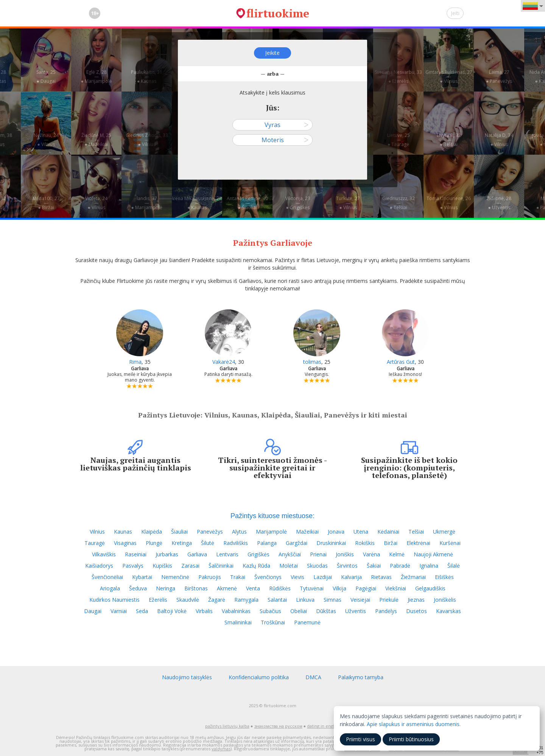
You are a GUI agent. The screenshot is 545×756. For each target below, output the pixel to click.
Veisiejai (360, 600)
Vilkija (339, 588)
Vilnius (97, 532)
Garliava (197, 554)
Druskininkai (331, 543)
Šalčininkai (221, 566)
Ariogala (110, 588)
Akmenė (227, 588)
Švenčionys (268, 577)
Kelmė (397, 554)
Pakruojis (210, 577)
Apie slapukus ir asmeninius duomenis (413, 724)
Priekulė (389, 600)
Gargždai (297, 543)
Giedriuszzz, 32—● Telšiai (399, 203)
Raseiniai (136, 554)
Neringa (166, 588)
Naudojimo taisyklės (187, 677)
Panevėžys (210, 532)
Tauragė (95, 543)
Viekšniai (396, 588)
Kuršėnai (450, 543)
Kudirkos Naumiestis (114, 600)
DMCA (313, 677)
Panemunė (307, 622)
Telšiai (416, 532)
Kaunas (123, 532)
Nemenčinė (175, 577)
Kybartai (142, 577)
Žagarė (217, 600)
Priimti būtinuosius (411, 739)
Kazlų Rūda (256, 566)
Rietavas (381, 577)
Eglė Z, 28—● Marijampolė (96, 77)
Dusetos (417, 611)
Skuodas (317, 566)
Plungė (154, 543)
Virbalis (204, 611)
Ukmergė (444, 532)
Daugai (93, 611)
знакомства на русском (278, 726)
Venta (253, 588)
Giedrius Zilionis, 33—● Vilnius (147, 140)
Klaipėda (152, 532)
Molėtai (289, 566)
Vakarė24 (224, 362)
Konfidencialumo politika (259, 677)
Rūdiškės (280, 588)
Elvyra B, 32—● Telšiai (449, 140)
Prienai (318, 554)
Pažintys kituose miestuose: (272, 516)
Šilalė (454, 566)
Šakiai (374, 566)
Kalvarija (351, 577)
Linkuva (305, 600)
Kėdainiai (388, 532)
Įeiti (455, 13)
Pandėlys (386, 611)
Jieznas (416, 600)
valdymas (221, 749)
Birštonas (196, 588)
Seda (142, 611)
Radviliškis (236, 543)
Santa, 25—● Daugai (46, 77)
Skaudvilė (188, 600)
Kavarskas (448, 611)
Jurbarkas (167, 554)
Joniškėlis (445, 600)
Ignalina (429, 566)
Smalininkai (238, 622)
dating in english (323, 726)
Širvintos (347, 566)
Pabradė (400, 566)
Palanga (267, 543)
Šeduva (138, 588)
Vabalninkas (236, 611)
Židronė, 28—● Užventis (499, 203)
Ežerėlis (158, 600)
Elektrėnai (418, 543)
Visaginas (125, 543)
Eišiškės (444, 577)
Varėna (371, 554)
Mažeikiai (307, 532)
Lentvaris (227, 554)
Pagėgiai (366, 588)
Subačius (270, 611)
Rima (135, 362)
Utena (361, 532)
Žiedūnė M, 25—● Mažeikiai (96, 140)
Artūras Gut (401, 362)
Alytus (239, 532)
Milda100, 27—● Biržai (46, 203)
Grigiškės (258, 554)
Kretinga (182, 543)
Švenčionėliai (107, 577)
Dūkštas (326, 611)
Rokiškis (365, 543)
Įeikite (272, 53)
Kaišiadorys (99, 566)
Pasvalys (133, 566)
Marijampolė (271, 532)
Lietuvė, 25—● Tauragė (399, 140)
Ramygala (246, 600)
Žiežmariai (413, 577)
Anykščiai (290, 554)
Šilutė (208, 543)
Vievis (297, 577)
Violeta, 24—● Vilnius (96, 203)
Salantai (277, 600)
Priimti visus (360, 739)
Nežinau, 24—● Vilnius (46, 140)
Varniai (119, 611)
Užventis (356, 611)
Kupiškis (162, 566)
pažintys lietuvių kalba (227, 726)
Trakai (238, 577)
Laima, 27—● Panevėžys (499, 77)
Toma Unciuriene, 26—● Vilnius (449, 203)
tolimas (312, 362)
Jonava (336, 532)
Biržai (391, 543)
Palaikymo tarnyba (361, 677)
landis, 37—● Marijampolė (146, 203)
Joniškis (345, 554)
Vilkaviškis (104, 554)
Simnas (332, 600)
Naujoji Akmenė (433, 554)
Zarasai (190, 566)
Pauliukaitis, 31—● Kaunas (147, 77)
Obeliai (299, 611)
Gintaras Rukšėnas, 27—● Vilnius (449, 77)
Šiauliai (179, 532)
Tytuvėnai (312, 588)
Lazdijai (323, 577)
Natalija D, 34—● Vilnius (499, 140)
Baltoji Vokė (172, 611)
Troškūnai (273, 622)
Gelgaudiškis (430, 588)
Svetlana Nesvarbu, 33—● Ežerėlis (398, 77)
